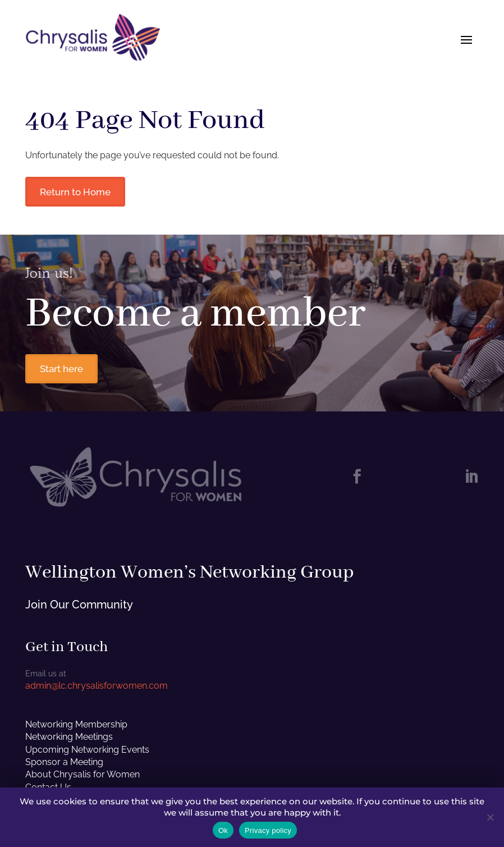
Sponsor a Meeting (64, 764)
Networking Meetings (69, 738)
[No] (490, 817)
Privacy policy (268, 830)
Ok (223, 830)
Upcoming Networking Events (87, 751)
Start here (63, 370)
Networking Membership (76, 725)
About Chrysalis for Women (83, 776)
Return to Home (76, 192)
